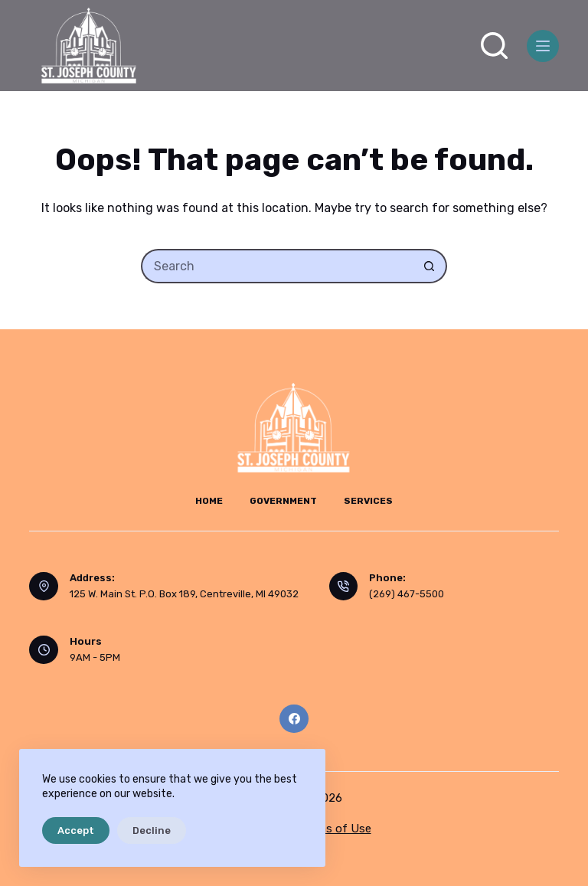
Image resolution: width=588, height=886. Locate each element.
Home (209, 501)
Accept (76, 830)
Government (283, 501)
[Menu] (543, 46)
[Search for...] (277, 266)
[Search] (494, 46)
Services (368, 501)
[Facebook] (294, 719)
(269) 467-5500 (407, 594)
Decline (152, 830)
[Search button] (430, 266)
